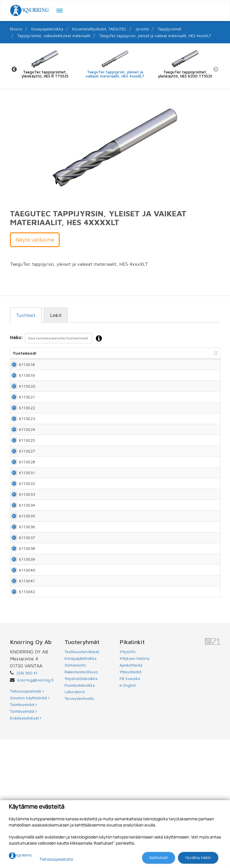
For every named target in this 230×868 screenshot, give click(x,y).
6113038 (21, 651)
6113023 (21, 451)
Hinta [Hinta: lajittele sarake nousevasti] (155, 353)
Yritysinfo (128, 780)
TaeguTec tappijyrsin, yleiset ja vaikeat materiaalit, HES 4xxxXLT (155, 36)
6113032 (21, 551)
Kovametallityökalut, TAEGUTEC (99, 29)
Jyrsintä (142, 29)
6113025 (21, 484)
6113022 (21, 434)
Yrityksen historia (134, 787)
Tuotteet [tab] (26, 315)
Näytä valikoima (35, 240)
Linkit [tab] (56, 315)
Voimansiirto (75, 794)
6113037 (21, 634)
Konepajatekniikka (47, 29)
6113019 (20, 384)
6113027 (21, 501)
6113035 (21, 601)
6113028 (21, 517)
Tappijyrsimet (170, 29)
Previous (14, 69)
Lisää (209, 367)
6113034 (21, 584)
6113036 (21, 617)
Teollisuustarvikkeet (82, 780)
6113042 (21, 717)
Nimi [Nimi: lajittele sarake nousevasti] (46, 353)
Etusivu (16, 29)
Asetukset (159, 857)
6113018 (20, 367)
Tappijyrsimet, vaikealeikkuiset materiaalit (54, 36)
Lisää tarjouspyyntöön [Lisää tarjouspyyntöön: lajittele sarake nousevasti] (188, 353)
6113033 (21, 567)
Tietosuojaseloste (56, 859)
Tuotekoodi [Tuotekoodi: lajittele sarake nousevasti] (24, 353)
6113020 (21, 401)
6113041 (20, 701)
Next (216, 69)
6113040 (21, 684)
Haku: (58, 339)
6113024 (21, 467)
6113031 (20, 534)
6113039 (21, 667)
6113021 (20, 417)
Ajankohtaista (131, 794)
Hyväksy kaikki (198, 857)
